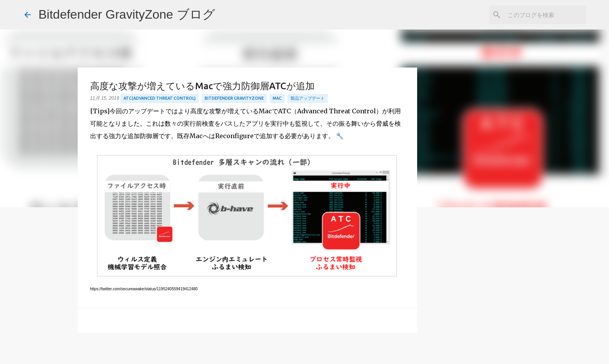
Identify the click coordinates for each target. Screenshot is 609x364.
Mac (277, 98)
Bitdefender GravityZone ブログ (127, 14)
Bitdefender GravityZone (234, 98)
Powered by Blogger (305, 353)
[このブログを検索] (545, 15)
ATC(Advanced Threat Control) (160, 98)
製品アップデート (308, 98)
